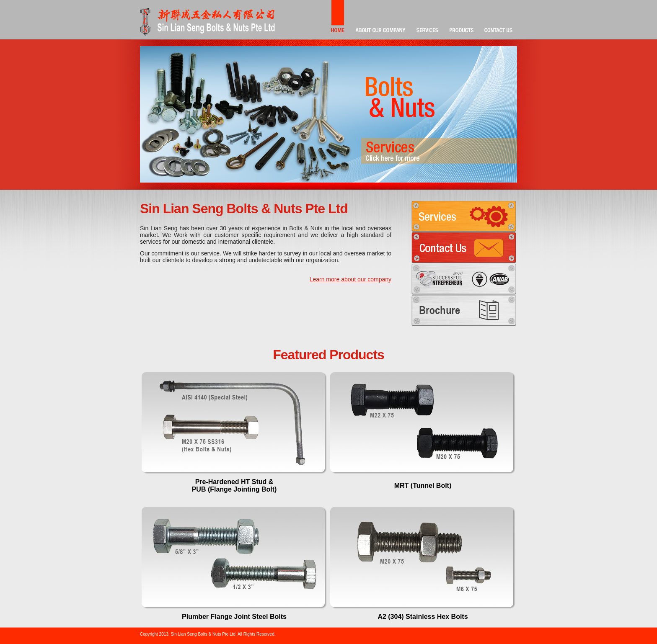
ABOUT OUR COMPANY (380, 20)
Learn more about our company (350, 279)
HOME (338, 20)
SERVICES (428, 20)
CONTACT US (498, 20)
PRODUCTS (462, 20)
